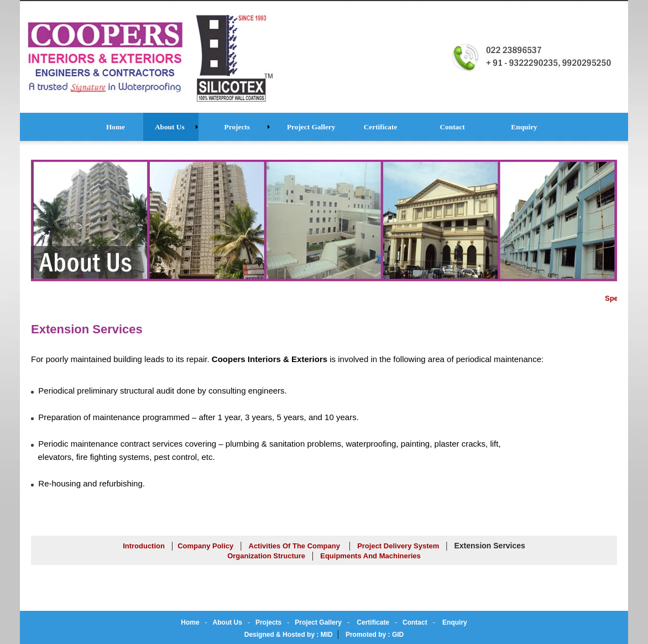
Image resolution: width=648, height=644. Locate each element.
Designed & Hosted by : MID (289, 635)
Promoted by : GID (375, 635)
